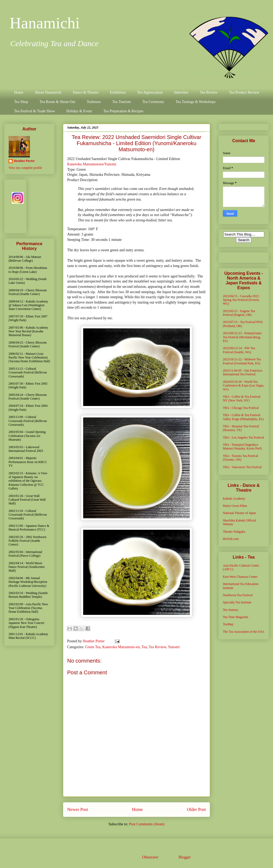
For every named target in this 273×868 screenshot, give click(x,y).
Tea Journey (231, 610)
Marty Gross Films (235, 506)
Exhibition (118, 92)
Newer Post (78, 809)
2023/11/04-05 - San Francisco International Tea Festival (243, 372)
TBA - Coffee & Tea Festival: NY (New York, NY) (242, 399)
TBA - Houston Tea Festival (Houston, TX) (241, 428)
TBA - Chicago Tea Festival (241, 408)
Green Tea (93, 647)
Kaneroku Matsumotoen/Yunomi (92, 164)
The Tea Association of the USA (244, 632)
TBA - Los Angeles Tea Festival (243, 437)
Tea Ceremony (153, 102)
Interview (181, 92)
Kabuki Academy (234, 499)
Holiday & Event (79, 111)
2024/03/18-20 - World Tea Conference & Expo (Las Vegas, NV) (244, 386)
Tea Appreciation (150, 92)
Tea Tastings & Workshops (195, 102)
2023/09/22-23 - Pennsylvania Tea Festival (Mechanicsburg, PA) (242, 337)
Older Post (196, 809)
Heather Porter (94, 641)
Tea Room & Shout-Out (57, 102)
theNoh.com (231, 539)
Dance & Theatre (86, 92)
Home (19, 92)
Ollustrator (150, 857)
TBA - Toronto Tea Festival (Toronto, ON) (240, 458)
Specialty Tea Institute (237, 602)
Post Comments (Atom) (147, 824)
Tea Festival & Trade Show (35, 111)
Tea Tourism (122, 102)
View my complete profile (25, 168)
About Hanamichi (48, 92)
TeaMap (228, 624)
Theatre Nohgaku (234, 532)
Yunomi (174, 647)
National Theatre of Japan (239, 513)
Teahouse (94, 102)
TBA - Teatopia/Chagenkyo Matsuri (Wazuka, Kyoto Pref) (242, 447)
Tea (144, 647)
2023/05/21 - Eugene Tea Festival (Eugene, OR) (239, 313)
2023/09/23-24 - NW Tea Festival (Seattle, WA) (239, 350)
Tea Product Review (244, 92)
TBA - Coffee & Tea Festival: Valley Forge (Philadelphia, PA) (243, 417)
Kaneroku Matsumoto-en (121, 647)
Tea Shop (21, 102)
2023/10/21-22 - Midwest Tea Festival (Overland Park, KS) (242, 361)
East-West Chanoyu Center (240, 577)
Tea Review (209, 92)
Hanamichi (45, 23)
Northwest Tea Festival (238, 595)
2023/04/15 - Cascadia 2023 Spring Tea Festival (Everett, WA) (241, 300)
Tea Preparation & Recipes (123, 111)
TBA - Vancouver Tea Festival (242, 467)
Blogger (184, 857)
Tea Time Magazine (236, 617)
